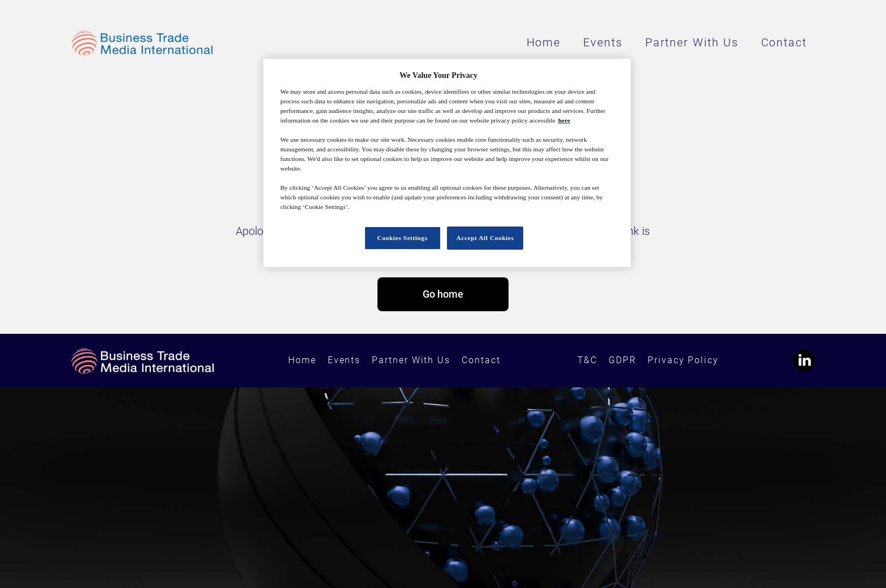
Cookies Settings (403, 238)
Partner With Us (692, 42)
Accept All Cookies (485, 238)
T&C (588, 360)
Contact (784, 42)
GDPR (622, 360)
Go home (443, 294)
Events (603, 42)
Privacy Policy (683, 360)
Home (544, 42)
